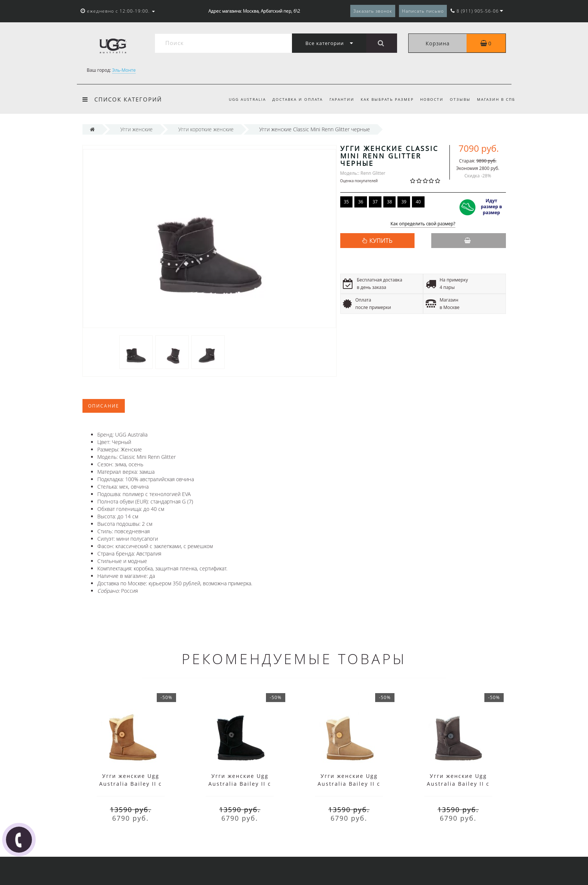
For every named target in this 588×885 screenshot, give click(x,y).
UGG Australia (247, 99)
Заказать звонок (373, 11)
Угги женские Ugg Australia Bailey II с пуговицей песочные (349, 784)
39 (404, 202)
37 (375, 202)
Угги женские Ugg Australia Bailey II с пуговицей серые (458, 784)
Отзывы (460, 99)
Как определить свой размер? (423, 224)
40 (418, 202)
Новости (432, 99)
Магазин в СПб (496, 99)
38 (390, 202)
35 (347, 202)
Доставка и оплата (298, 99)
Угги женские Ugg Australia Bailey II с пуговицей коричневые (131, 784)
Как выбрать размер (387, 99)
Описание (104, 406)
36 (361, 202)
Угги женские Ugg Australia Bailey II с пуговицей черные (240, 784)
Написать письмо (423, 11)
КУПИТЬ (381, 241)
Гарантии (342, 99)
